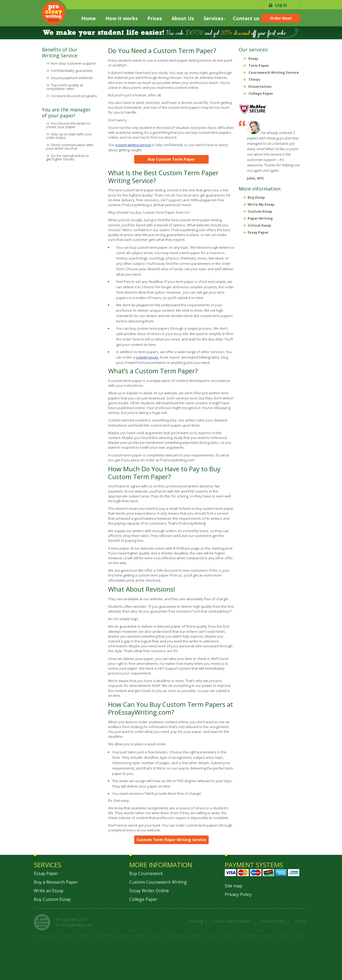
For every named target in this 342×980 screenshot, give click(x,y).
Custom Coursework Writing (158, 882)
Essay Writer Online (149, 891)
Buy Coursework (146, 873)
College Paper (143, 899)
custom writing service (133, 145)
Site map (234, 886)
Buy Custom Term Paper (171, 159)
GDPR (300, 921)
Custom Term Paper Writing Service (171, 840)
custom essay (147, 357)
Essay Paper (46, 873)
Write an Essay (49, 891)
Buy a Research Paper (56, 882)
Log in (281, 5)
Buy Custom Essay (52, 899)
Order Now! (281, 18)
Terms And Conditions (233, 921)
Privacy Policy (238, 894)
